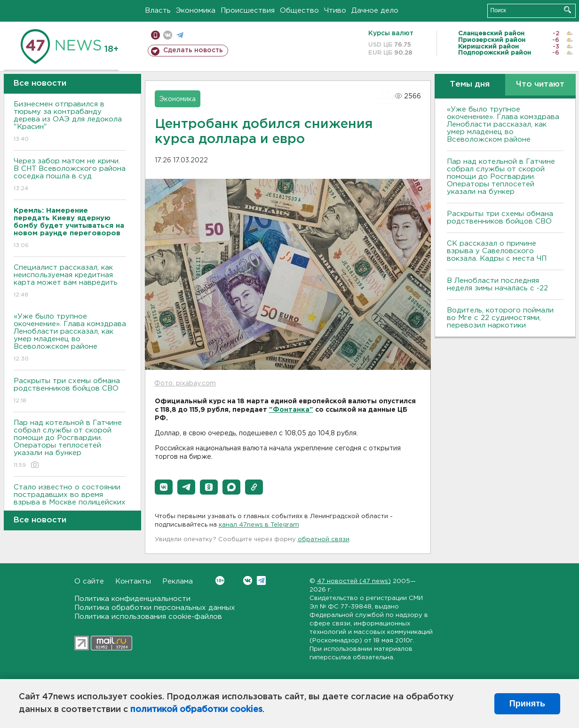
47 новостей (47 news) (354, 581)
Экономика (196, 11)
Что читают (540, 84)
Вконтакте (220, 580)
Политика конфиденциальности (132, 599)
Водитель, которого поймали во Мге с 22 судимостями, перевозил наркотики (500, 318)
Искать (567, 10)
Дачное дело (375, 11)
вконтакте (168, 35)
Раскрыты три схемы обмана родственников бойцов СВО (70, 391)
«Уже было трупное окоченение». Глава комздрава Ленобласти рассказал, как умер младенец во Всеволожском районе (70, 338)
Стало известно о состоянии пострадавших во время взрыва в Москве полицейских (70, 501)
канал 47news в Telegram (259, 525)
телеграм (180, 35)
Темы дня (470, 84)
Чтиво (335, 11)
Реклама (178, 581)
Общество (299, 11)
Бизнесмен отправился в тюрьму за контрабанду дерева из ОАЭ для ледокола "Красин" (70, 122)
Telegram (261, 580)
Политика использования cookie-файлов (148, 617)
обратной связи (324, 540)
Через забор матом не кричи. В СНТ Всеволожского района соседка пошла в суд (70, 175)
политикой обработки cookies (196, 710)
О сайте (89, 581)
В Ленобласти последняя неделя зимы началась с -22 (497, 284)
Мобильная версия (155, 35)
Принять (527, 704)
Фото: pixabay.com (185, 384)
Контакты (133, 581)
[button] (164, 487)
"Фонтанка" (291, 410)
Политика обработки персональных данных (155, 608)
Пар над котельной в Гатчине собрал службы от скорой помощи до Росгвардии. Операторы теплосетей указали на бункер (70, 444)
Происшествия (248, 11)
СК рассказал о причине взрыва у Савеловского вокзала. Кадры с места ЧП (497, 251)
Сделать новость (193, 50)
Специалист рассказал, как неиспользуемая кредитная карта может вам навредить (70, 282)
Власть (158, 11)
